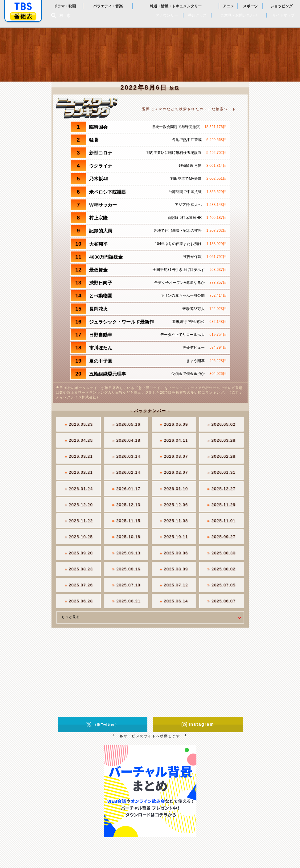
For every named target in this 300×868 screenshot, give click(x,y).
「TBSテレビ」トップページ (23, 6)
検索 (67, 16)
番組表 (23, 16)
